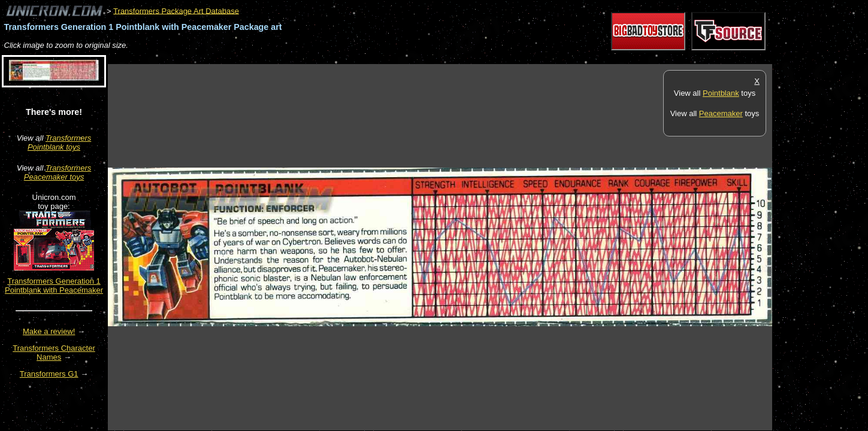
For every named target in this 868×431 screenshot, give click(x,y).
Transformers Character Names (54, 353)
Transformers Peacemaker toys (58, 172)
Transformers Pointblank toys (59, 142)
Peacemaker (721, 113)
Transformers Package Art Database (176, 10)
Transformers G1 (49, 374)
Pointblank (721, 93)
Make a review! (49, 331)
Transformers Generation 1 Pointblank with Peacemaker (54, 286)
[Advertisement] (326, 58)
